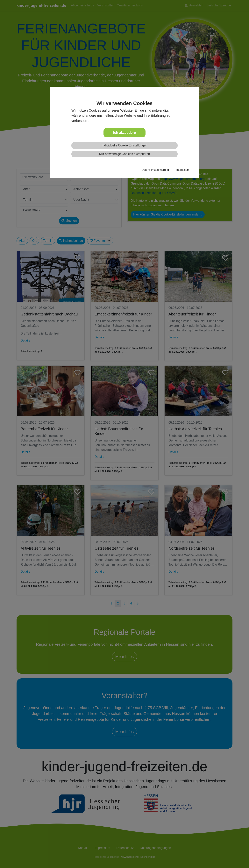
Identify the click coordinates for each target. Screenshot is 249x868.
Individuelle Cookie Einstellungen (125, 145)
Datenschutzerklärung (155, 170)
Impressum (183, 170)
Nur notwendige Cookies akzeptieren (124, 154)
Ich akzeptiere (124, 133)
